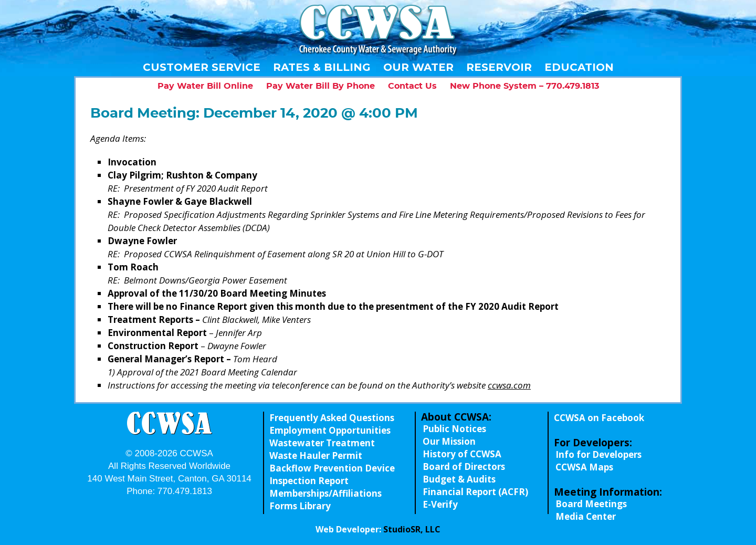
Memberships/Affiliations (325, 493)
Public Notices (454, 429)
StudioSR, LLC (412, 529)
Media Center (586, 516)
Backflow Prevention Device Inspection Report (332, 474)
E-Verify (440, 504)
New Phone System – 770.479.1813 (524, 86)
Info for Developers (598, 454)
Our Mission (449, 441)
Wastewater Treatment (322, 443)
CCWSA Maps (584, 467)
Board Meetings (591, 504)
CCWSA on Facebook (599, 418)
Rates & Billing (322, 67)
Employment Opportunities (330, 430)
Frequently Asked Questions (332, 418)
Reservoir (499, 67)
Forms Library (300, 506)
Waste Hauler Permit (316, 455)
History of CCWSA (462, 454)
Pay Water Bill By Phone (321, 86)
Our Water (418, 67)
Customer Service (202, 67)
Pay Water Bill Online (205, 86)
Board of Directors (464, 467)
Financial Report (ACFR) (475, 492)
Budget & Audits (459, 479)
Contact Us (412, 86)
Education (579, 67)
